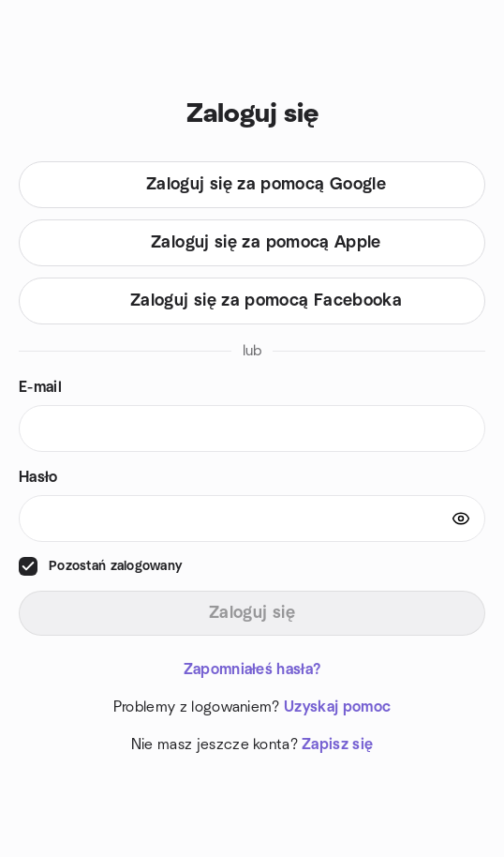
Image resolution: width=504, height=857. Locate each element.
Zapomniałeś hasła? (252, 669)
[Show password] (461, 519)
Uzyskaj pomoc (337, 707)
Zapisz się (337, 744)
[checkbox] (28, 566)
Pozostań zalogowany (115, 566)
